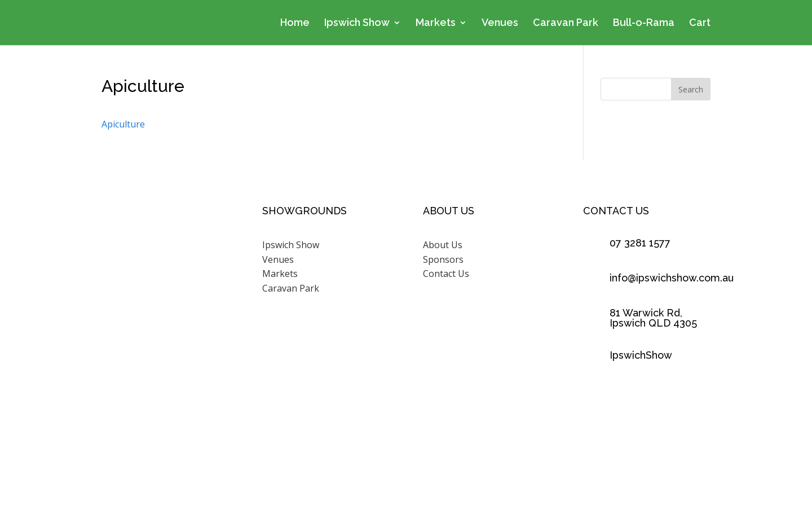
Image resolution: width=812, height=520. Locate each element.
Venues (500, 23)
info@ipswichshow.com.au (672, 278)
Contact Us (446, 274)
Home (295, 23)
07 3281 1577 (640, 243)
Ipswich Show (357, 23)
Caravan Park (566, 23)
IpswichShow (641, 355)
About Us (443, 245)
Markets (436, 23)
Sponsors (443, 259)
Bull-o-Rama (644, 23)
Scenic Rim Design (543, 466)
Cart (700, 23)
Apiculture (123, 124)
